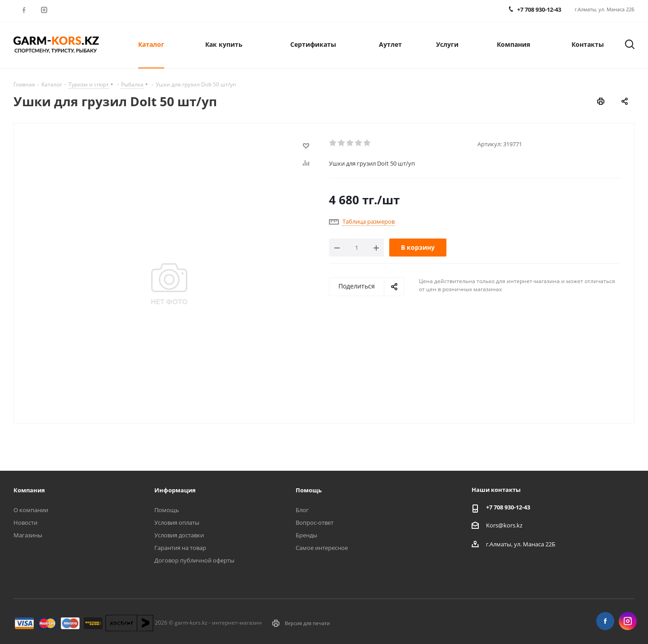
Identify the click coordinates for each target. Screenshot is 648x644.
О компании (31, 510)
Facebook (24, 10)
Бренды (306, 535)
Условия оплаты (177, 522)
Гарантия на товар (180, 548)
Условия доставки (179, 535)
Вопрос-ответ (315, 522)
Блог (302, 510)
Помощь (167, 510)
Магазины (28, 535)
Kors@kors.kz (504, 525)
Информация (175, 490)
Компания (29, 490)
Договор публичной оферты (194, 560)
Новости (25, 522)
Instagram (44, 10)
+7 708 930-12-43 (508, 507)
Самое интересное (322, 548)
